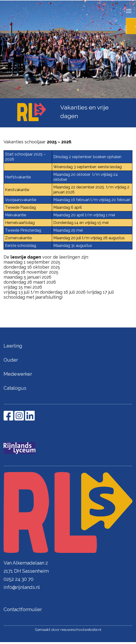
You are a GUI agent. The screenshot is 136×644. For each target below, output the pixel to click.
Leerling (13, 346)
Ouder (11, 360)
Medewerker (18, 374)
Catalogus (15, 388)
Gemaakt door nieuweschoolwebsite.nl (68, 630)
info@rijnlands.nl (22, 587)
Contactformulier (23, 609)
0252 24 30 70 (19, 579)
